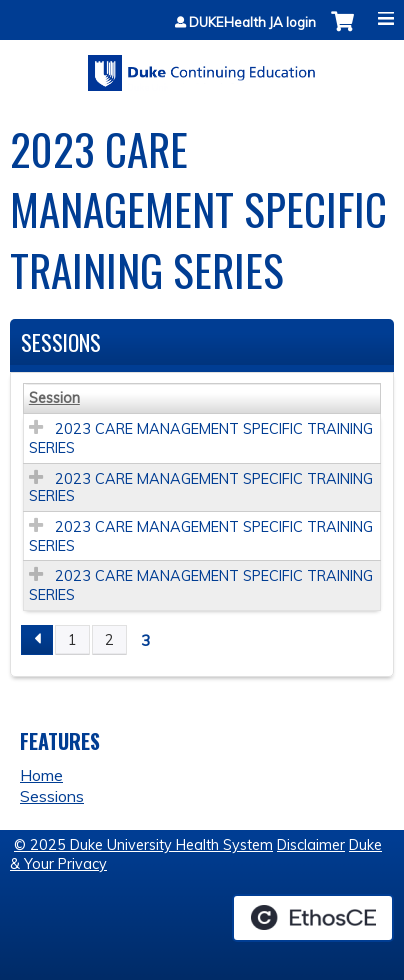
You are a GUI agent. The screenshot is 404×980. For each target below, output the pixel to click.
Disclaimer (311, 845)
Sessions (52, 796)
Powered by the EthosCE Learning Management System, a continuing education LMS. (313, 918)
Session (54, 398)
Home (41, 775)
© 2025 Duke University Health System (143, 845)
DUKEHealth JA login (252, 22)
